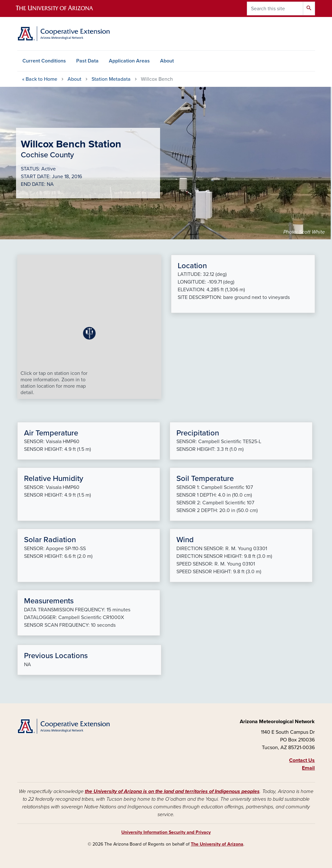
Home (40, 79)
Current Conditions (44, 61)
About (167, 61)
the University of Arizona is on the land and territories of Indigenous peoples (172, 791)
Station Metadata (111, 79)
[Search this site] (275, 8)
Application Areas (129, 61)
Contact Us (302, 760)
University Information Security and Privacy (166, 832)
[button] (89, 333)
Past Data (87, 61)
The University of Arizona (217, 844)
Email (308, 768)
